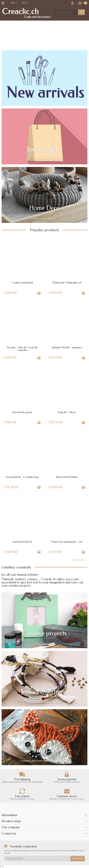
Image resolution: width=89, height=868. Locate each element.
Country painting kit (22, 283)
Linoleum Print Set (22, 542)
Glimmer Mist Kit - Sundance (67, 347)
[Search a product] (66, 12)
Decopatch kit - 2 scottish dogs (22, 477)
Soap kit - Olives (67, 412)
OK (81, 12)
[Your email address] (37, 859)
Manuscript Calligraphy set (67, 283)
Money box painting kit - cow (67, 542)
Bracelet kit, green (22, 412)
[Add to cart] (39, 293)
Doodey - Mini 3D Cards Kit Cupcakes (22, 349)
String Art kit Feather (67, 477)
